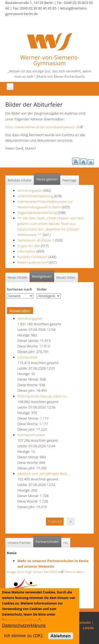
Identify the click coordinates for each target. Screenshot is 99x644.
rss (66, 543)
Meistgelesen (42, 276)
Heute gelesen (47, 179)
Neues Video (66, 277)
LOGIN (88, 628)
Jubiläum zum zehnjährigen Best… (43, 474)
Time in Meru (74, 572)
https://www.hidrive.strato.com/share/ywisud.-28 (44, 127)
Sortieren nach (20, 289)
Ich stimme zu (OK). (24, 636)
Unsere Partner (19, 543)
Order (42, 289)
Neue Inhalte (17, 277)
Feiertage (69, 180)
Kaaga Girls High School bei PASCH (35, 572)
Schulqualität (27, 357)
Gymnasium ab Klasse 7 (36, 240)
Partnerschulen (48, 540)
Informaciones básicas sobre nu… (43, 396)
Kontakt (84, 622)
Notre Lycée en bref (33, 262)
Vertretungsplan (30, 190)
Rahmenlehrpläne (31, 435)
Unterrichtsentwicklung (36, 196)
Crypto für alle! (29, 246)
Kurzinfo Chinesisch (32, 257)
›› (71, 521)
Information (27, 251)
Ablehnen (61, 636)
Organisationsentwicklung (37, 213)
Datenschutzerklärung (21, 620)
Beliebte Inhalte (20, 180)
